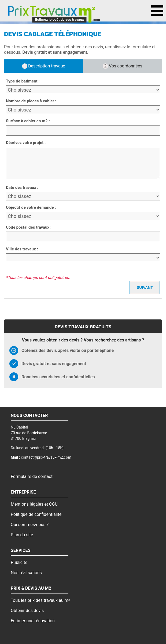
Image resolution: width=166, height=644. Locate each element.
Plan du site (22, 535)
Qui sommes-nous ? (30, 525)
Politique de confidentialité (36, 515)
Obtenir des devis (27, 611)
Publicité (19, 563)
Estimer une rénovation (33, 621)
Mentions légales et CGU (34, 504)
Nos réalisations (26, 573)
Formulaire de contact (32, 477)
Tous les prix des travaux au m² (40, 600)
